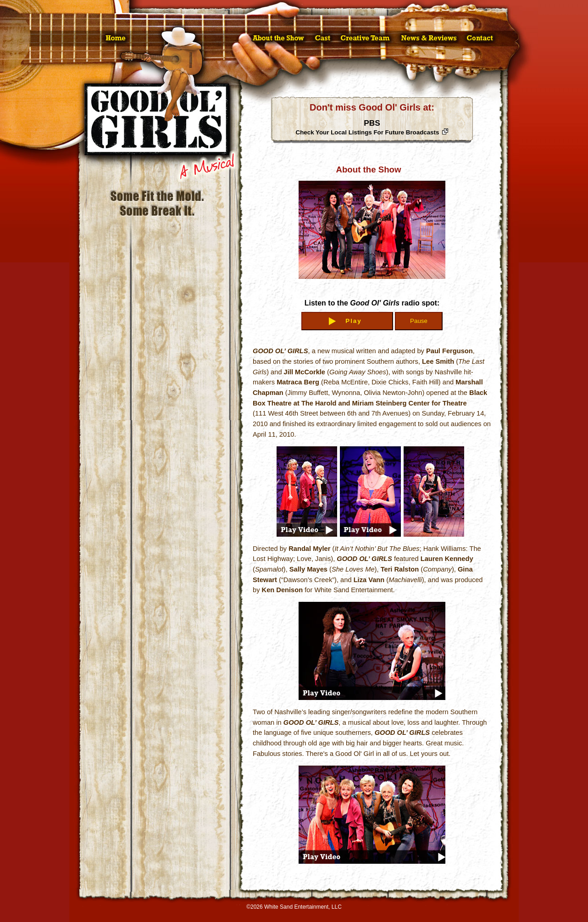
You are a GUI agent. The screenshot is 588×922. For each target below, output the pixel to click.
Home (116, 39)
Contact (480, 39)
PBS (368, 127)
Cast (323, 39)
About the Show (278, 39)
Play (353, 321)
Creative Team (366, 39)
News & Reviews (429, 39)
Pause (419, 321)
